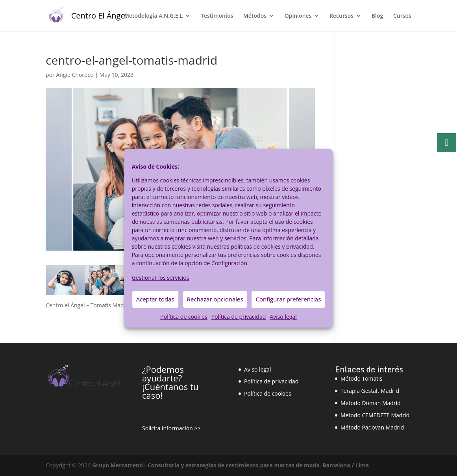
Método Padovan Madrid (372, 427)
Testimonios (217, 16)
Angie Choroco (75, 75)
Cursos (402, 16)
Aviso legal (283, 317)
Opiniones (298, 16)
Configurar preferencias (289, 299)
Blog (377, 16)
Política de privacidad (239, 317)
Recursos (341, 16)
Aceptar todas (155, 299)
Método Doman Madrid (371, 403)
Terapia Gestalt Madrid (370, 391)
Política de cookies (184, 317)
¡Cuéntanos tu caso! (170, 391)
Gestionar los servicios (161, 278)
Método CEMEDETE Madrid (375, 415)
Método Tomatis (362, 378)
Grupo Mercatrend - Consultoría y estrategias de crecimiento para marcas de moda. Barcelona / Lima (230, 465)
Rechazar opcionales (215, 299)
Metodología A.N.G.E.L (153, 16)
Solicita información (167, 428)
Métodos (255, 16)
